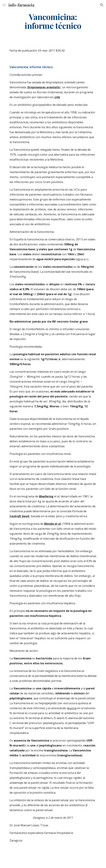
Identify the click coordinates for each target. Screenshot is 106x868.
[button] (4, 5)
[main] (53, 21)
